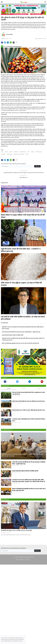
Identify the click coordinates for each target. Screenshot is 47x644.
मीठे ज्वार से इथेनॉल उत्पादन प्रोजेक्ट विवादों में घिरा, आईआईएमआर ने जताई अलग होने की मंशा (28, 401)
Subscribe (37, 166)
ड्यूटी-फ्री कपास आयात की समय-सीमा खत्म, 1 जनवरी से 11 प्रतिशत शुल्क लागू (21, 250)
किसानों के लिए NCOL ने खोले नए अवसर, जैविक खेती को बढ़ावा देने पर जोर (29, 418)
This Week (9, 396)
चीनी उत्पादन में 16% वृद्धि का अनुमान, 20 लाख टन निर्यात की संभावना (21, 284)
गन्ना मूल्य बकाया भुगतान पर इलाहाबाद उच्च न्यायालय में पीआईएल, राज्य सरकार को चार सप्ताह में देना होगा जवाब (23, 173)
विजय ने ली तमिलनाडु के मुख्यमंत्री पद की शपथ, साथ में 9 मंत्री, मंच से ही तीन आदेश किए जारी (20, 343)
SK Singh (14, 404)
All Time (38, 396)
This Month (23, 396)
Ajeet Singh (14, 430)
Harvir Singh (14, 420)
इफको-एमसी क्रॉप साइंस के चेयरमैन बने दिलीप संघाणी (13, 335)
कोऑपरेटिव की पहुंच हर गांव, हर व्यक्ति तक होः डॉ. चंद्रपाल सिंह (16, 539)
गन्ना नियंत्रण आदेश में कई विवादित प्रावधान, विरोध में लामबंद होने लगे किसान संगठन (29, 428)
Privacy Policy (27, 568)
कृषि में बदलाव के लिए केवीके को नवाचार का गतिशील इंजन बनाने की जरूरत (28, 409)
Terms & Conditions (20, 568)
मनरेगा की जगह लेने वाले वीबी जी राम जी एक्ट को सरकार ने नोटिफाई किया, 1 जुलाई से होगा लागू (21, 332)
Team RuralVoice (15, 473)
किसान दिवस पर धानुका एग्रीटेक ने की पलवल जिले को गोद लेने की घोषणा (23, 216)
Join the (11, 46)
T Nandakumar (15, 411)
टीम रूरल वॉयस (9, 34)
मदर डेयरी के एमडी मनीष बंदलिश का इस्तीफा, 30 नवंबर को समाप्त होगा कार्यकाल (23, 318)
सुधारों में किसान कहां (23, 177)
